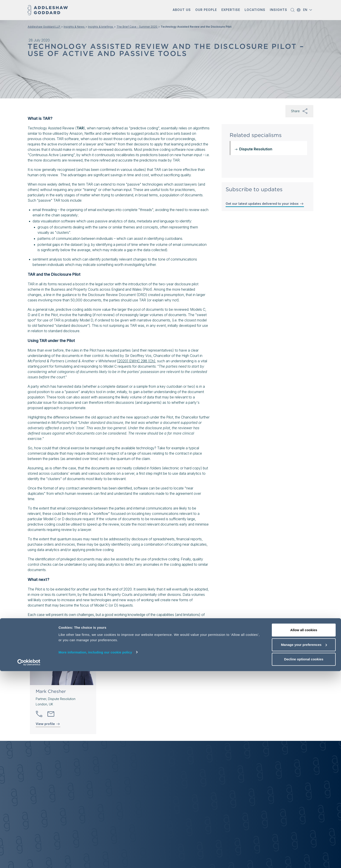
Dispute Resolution (256, 149)
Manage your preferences (304, 842)
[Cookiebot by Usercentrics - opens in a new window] (29, 859)
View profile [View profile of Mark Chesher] (48, 724)
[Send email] (51, 714)
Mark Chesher (51, 691)
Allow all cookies (304, 827)
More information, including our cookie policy (95, 849)
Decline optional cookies (304, 856)
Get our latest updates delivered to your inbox (265, 204)
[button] (182, 10)
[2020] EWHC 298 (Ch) (136, 361)
